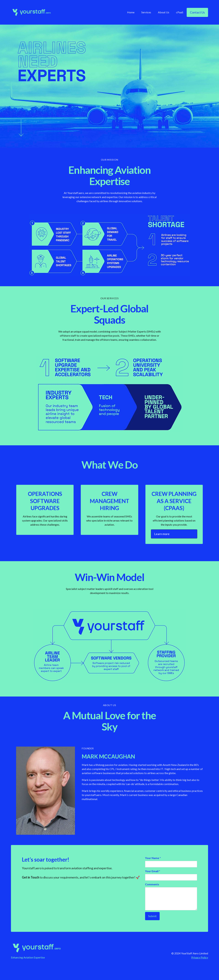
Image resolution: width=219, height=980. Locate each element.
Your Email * (153, 871)
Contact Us (197, 12)
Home (131, 12)
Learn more (162, 534)
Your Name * (153, 858)
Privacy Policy (200, 957)
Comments (152, 884)
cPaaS (180, 12)
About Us (164, 12)
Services (146, 12)
